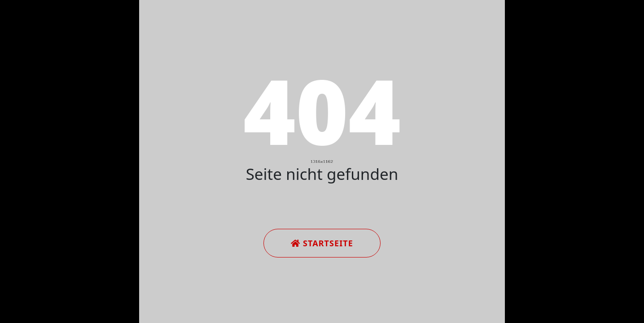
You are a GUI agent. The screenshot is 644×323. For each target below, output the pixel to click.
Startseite (322, 243)
